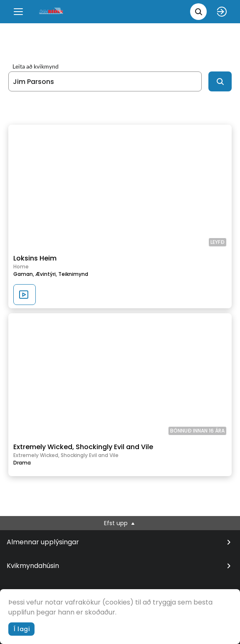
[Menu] (18, 12)
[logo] (52, 11)
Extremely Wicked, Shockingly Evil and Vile (83, 447)
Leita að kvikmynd (36, 66)
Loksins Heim (35, 258)
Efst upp (120, 523)
